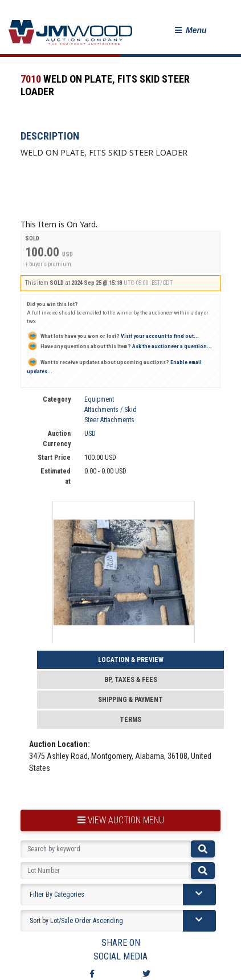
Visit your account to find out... (113, 336)
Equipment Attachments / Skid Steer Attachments (111, 410)
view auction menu (121, 820)
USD (90, 434)
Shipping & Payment (130, 700)
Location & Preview (131, 660)
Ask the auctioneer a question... (119, 346)
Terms (130, 720)
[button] (191, 30)
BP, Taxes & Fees (131, 680)
